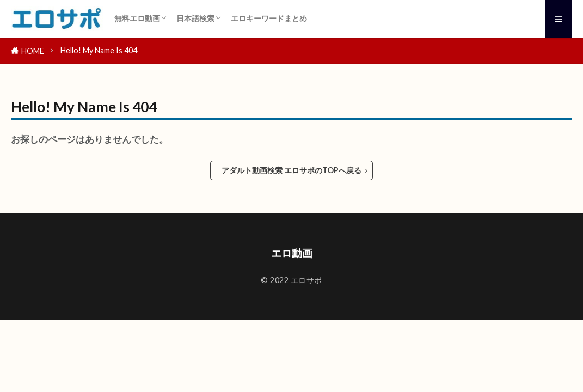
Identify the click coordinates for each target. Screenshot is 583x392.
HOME (33, 51)
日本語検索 (195, 18)
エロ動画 (292, 253)
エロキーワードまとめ (269, 18)
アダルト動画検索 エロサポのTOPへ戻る (291, 170)
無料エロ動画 (137, 18)
